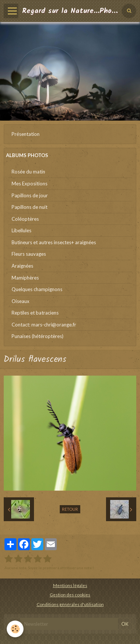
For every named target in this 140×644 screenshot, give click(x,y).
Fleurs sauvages (29, 254)
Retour (70, 509)
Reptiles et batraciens (35, 313)
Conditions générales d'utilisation (70, 604)
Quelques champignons (37, 289)
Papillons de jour (30, 195)
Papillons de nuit (29, 207)
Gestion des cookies (70, 594)
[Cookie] (15, 629)
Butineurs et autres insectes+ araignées (54, 242)
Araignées (22, 266)
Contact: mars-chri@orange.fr (44, 325)
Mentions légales (70, 585)
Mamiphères (25, 278)
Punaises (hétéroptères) (38, 336)
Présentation (26, 134)
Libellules (21, 230)
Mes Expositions (29, 184)
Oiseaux (21, 301)
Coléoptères (25, 219)
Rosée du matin (28, 172)
